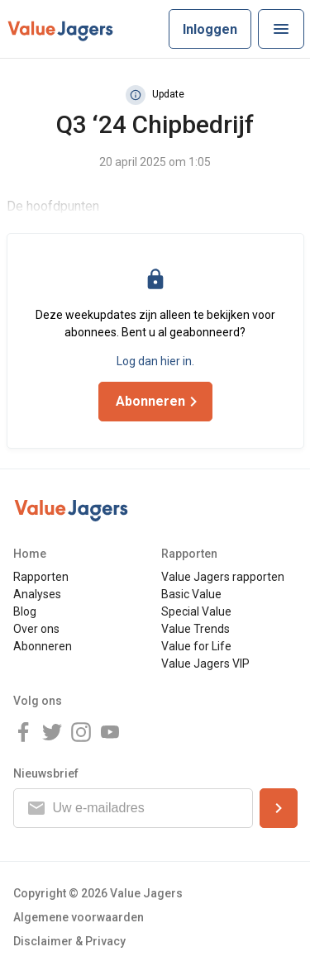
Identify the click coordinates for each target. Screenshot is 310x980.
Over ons (36, 629)
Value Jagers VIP (205, 664)
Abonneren (43, 646)
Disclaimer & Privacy (69, 941)
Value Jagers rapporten (223, 577)
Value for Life (196, 646)
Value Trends (196, 629)
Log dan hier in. (155, 361)
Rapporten (41, 577)
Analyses (37, 594)
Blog (25, 611)
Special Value (196, 611)
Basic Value (191, 594)
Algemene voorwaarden (79, 917)
